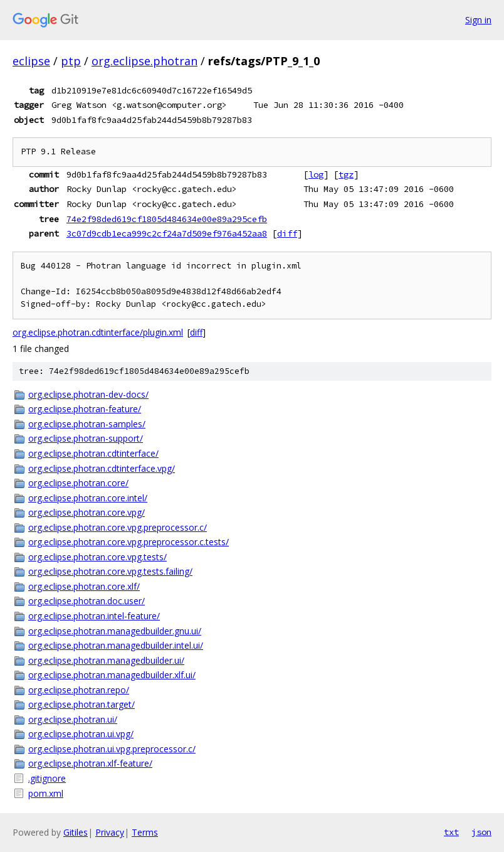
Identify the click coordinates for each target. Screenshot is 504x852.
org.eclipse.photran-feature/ (85, 409)
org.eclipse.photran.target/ (81, 704)
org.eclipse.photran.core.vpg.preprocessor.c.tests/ (129, 542)
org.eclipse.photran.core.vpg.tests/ (97, 557)
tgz (346, 174)
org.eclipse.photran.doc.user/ (87, 601)
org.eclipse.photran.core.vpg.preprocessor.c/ (118, 527)
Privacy (110, 832)
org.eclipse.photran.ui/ (73, 719)
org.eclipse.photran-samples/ (87, 424)
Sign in (478, 20)
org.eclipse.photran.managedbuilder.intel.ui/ (116, 645)
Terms (145, 832)
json (481, 832)
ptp (71, 61)
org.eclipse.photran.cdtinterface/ (93, 453)
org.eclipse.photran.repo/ (79, 690)
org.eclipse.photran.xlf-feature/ (90, 763)
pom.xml (46, 793)
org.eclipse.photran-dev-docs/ (88, 394)
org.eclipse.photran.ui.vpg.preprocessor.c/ (112, 749)
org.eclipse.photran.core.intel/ (88, 498)
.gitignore (47, 778)
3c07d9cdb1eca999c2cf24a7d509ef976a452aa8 (167, 233)
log (316, 174)
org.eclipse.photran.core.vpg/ (87, 512)
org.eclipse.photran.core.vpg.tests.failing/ (110, 571)
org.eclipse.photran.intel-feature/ (94, 616)
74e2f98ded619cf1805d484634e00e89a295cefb (167, 219)
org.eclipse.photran (144, 61)
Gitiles (76, 832)
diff (287, 233)
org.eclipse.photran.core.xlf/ (84, 586)
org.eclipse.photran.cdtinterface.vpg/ (102, 468)
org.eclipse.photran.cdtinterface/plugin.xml (98, 332)
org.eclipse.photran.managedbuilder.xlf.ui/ (112, 675)
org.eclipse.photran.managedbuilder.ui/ (106, 660)
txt (451, 832)
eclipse (31, 61)
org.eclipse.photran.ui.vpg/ (81, 734)
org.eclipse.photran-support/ (86, 438)
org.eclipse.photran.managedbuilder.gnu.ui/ (115, 631)
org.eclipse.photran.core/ (78, 483)
